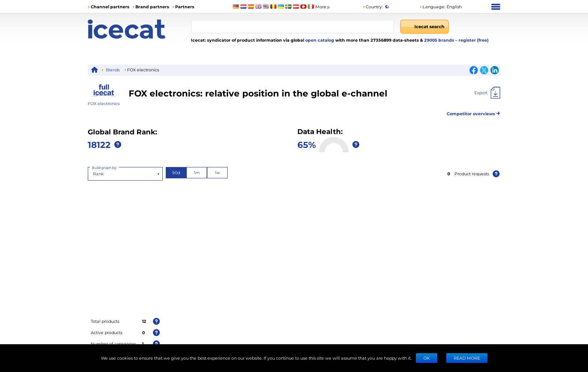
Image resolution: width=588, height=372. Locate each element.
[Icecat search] (424, 27)
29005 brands (440, 40)
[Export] (487, 93)
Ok (427, 358)
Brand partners (152, 7)
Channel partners (110, 7)
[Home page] (139, 29)
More (323, 7)
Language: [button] (432, 7)
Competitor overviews (473, 112)
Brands (113, 70)
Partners (185, 7)
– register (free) (472, 40)
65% (307, 144)
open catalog (319, 40)
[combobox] (292, 27)
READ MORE (467, 358)
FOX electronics (104, 103)
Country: (373, 7)
